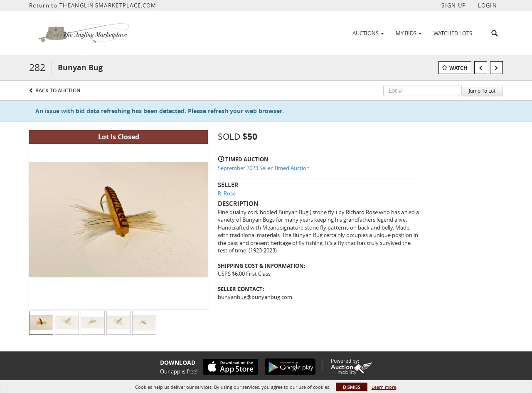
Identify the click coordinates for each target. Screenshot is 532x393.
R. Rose (227, 193)
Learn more (384, 387)
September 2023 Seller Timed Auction (264, 168)
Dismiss (352, 387)
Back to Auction (58, 90)
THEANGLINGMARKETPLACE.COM (108, 5)
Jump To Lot (482, 91)
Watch (458, 68)
